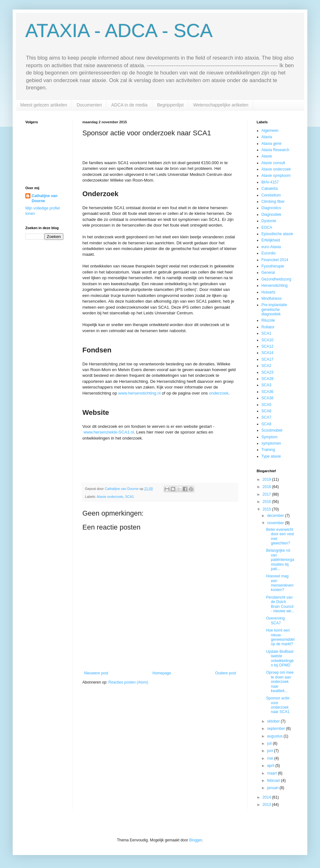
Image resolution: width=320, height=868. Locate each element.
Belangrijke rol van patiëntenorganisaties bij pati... (280, 560)
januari (273, 788)
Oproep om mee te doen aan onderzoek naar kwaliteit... (280, 682)
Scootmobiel (272, 430)
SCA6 (266, 411)
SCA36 (267, 392)
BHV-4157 (270, 182)
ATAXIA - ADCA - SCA (119, 31)
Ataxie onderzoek (110, 497)
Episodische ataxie (277, 234)
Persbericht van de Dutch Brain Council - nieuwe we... (280, 604)
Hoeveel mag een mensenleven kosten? (280, 583)
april (271, 766)
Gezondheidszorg (276, 279)
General (268, 273)
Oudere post (226, 673)
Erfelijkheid (271, 240)
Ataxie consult (273, 163)
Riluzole (268, 320)
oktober (274, 721)
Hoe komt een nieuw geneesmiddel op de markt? (280, 637)
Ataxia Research (275, 150)
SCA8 (266, 424)
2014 (267, 797)
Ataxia (267, 137)
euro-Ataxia (271, 247)
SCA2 (266, 366)
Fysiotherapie (273, 266)
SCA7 (266, 417)
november (276, 523)
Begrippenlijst (170, 105)
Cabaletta (269, 189)
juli (270, 743)
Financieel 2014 (275, 260)
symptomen (271, 443)
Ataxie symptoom (276, 176)
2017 (267, 494)
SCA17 (267, 359)
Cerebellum (271, 195)
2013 (267, 805)
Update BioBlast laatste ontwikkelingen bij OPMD (280, 658)
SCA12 (267, 346)
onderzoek (219, 393)
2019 (267, 479)
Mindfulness (272, 299)
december (276, 516)
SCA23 (267, 372)
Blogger (196, 840)
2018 (267, 487)
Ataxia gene (271, 144)
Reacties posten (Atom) (128, 682)
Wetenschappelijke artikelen (221, 105)
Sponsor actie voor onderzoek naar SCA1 (278, 705)
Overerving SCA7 (275, 620)
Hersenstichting (275, 286)
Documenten (89, 105)
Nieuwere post (96, 673)
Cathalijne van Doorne (45, 199)
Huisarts (268, 292)
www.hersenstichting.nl (139, 393)
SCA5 (266, 405)
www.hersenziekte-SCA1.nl (109, 432)
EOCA (267, 228)
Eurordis (269, 253)
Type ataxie (271, 456)
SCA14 (267, 353)
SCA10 (267, 340)
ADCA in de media (129, 105)
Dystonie (269, 221)
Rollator (268, 327)
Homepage (162, 673)
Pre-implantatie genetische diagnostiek (274, 309)
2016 (267, 502)
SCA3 (266, 385)
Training (268, 450)
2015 (267, 509)
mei (271, 758)
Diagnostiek (271, 215)
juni (271, 751)
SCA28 (267, 379)
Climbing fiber (273, 202)
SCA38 (267, 398)
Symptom (269, 437)
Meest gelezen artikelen (44, 105)
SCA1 (130, 497)
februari (274, 781)
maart (272, 773)
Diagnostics (271, 208)
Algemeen (270, 131)
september (277, 729)
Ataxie (267, 156)
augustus (275, 736)
